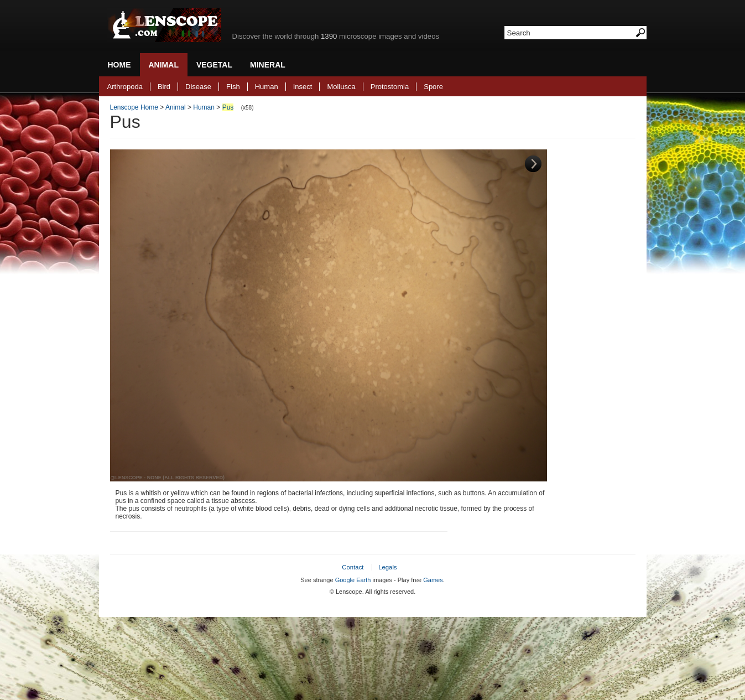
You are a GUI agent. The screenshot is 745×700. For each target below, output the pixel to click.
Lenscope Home (134, 107)
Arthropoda (125, 87)
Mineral (268, 65)
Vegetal (214, 65)
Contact (353, 567)
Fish (233, 87)
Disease (198, 87)
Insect (303, 87)
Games (433, 580)
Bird (164, 87)
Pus (228, 107)
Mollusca (341, 87)
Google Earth (353, 580)
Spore (433, 87)
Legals (388, 567)
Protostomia (390, 87)
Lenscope (164, 25)
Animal (164, 65)
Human (267, 87)
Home (119, 65)
